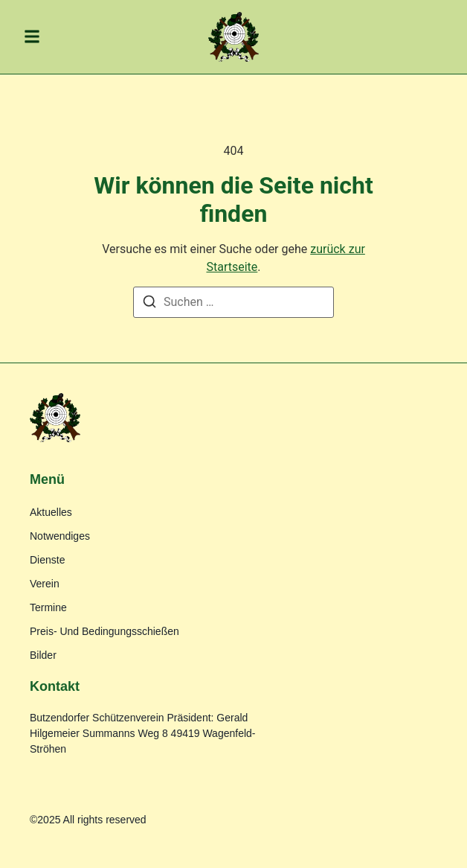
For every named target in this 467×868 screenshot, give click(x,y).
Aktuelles (51, 512)
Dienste (47, 560)
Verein (45, 584)
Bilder (43, 655)
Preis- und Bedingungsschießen (104, 631)
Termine (48, 607)
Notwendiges (60, 536)
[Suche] (149, 304)
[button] (32, 37)
